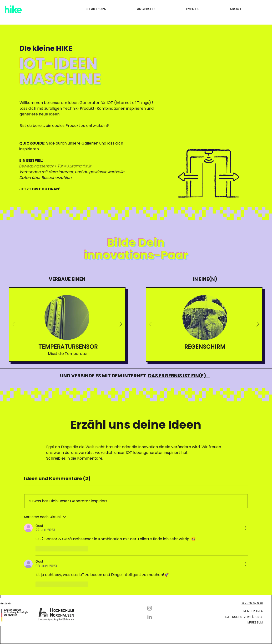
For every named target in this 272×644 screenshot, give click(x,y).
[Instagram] (150, 608)
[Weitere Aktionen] (245, 528)
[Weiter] (121, 325)
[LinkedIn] (150, 617)
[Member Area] (204, 611)
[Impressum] (223, 622)
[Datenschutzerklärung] (203, 617)
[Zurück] (14, 325)
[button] (83, 9)
